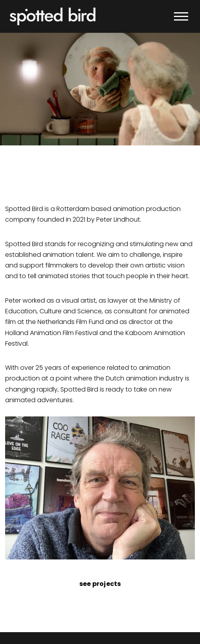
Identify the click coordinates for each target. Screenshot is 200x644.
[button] (181, 17)
